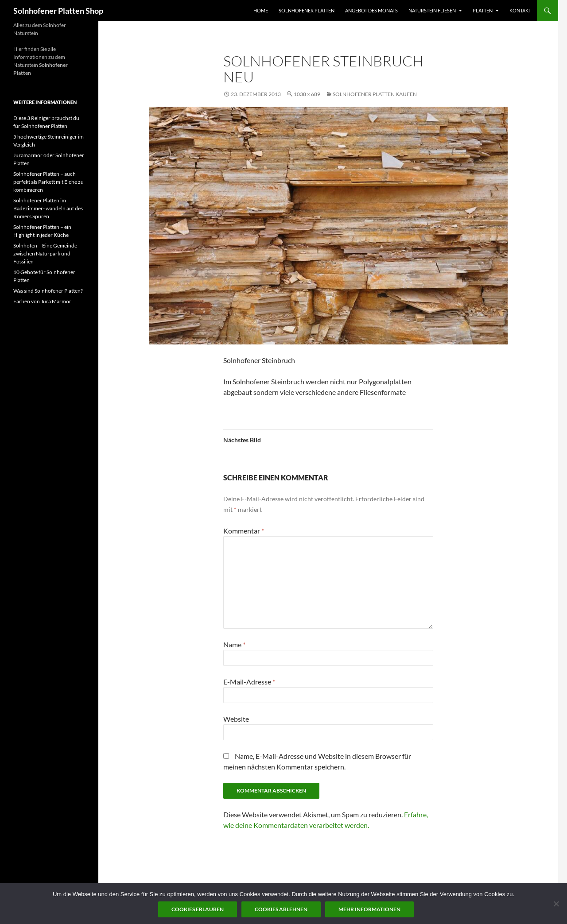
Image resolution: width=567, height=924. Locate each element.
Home (261, 10)
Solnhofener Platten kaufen (375, 94)
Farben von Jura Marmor (42, 301)
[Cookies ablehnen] (556, 904)
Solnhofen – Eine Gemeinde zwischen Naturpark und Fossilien (45, 253)
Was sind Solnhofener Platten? (48, 291)
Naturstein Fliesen (432, 10)
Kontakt (520, 10)
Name (234, 644)
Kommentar (244, 531)
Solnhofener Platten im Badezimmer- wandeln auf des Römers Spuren (48, 208)
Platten (483, 10)
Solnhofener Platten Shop (58, 11)
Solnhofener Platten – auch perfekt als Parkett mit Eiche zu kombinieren (49, 182)
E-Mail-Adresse (249, 682)
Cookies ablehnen (281, 909)
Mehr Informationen (369, 909)
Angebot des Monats (371, 10)
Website (236, 719)
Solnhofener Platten (307, 10)
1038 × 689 (307, 94)
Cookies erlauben (198, 909)
